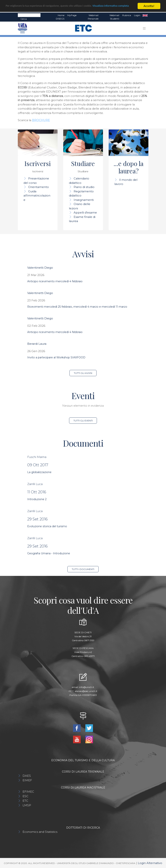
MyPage (72, 15)
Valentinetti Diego (40, 268)
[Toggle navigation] (144, 28)
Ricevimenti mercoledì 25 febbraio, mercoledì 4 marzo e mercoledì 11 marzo (77, 307)
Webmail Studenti (114, 17)
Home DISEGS (60, 17)
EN (145, 15)
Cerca (24, 19)
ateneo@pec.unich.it (86, 691)
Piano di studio (84, 187)
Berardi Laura (37, 344)
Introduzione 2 (37, 499)
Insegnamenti (84, 200)
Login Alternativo (150, 863)
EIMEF (27, 780)
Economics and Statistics (40, 832)
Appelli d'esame (85, 213)
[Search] (29, 15)
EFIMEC (28, 792)
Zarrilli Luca (35, 484)
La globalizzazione (39, 472)
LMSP (27, 805)
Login (137, 15)
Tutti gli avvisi (83, 373)
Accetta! (149, 6)
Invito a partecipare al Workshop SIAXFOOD (56, 357)
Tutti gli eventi (83, 421)
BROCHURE (41, 120)
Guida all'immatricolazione (37, 196)
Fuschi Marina (37, 457)
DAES (27, 776)
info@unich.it (87, 687)
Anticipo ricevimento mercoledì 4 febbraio (55, 281)
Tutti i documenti (83, 569)
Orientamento (39, 187)
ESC (25, 796)
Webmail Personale (93, 17)
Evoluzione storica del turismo (47, 526)
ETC (25, 801)
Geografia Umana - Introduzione (49, 553)
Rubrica (127, 15)
